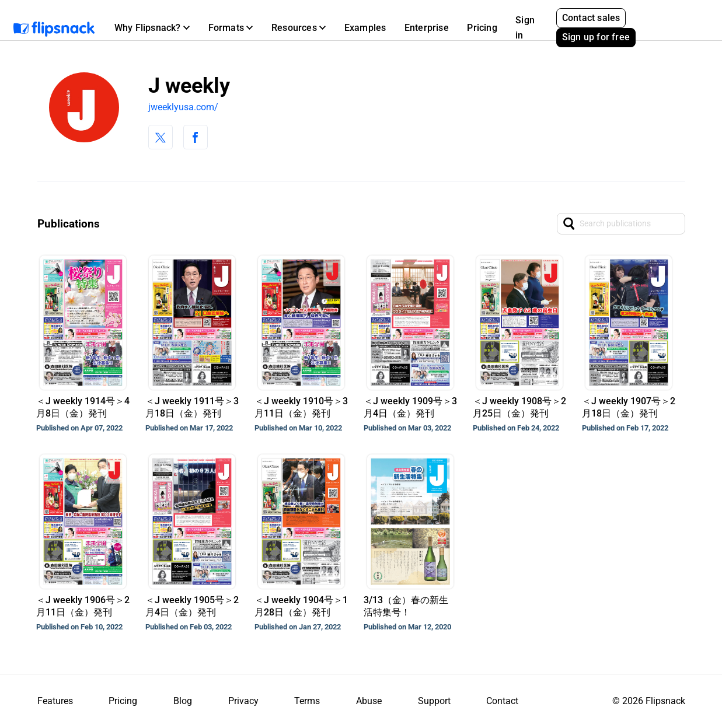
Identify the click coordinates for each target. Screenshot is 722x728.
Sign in (525, 28)
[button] (152, 28)
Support (434, 701)
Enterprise (427, 28)
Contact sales (591, 18)
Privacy (243, 701)
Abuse (369, 701)
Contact (502, 701)
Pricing (482, 28)
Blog (183, 701)
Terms (307, 701)
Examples (365, 28)
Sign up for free (596, 37)
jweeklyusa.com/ (183, 107)
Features (55, 701)
